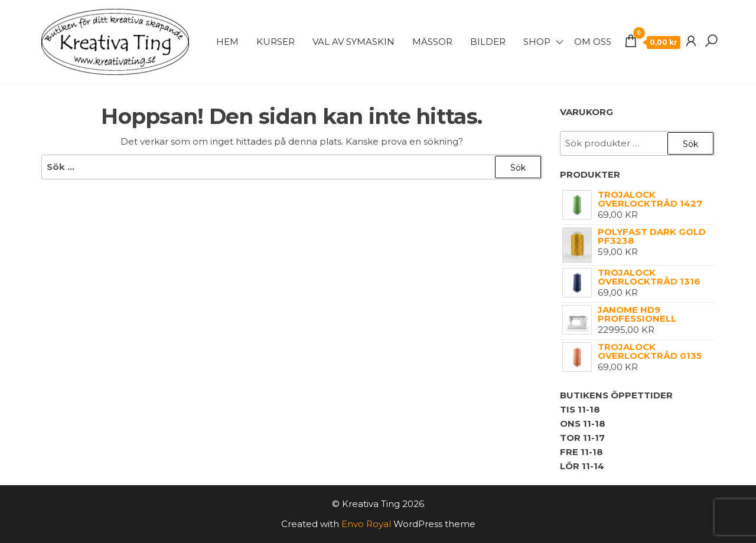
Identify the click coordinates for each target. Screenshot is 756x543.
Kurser (276, 42)
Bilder (488, 42)
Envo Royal (366, 524)
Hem (227, 42)
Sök (690, 144)
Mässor (432, 42)
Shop (537, 42)
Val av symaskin (353, 42)
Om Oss (593, 42)
